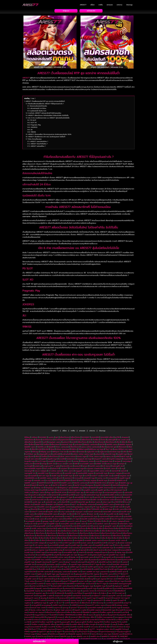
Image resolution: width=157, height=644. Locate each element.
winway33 (50, 518)
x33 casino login (41, 520)
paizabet (94, 534)
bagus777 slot (85, 530)
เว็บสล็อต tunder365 (106, 594)
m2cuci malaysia (41, 446)
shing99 (75, 594)
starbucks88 (54, 522)
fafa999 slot (49, 616)
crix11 (70, 436)
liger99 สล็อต (50, 599)
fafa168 (92, 458)
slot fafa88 (107, 614)
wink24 (110, 566)
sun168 (118, 594)
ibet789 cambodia (45, 546)
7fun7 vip (109, 424)
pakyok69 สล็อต (125, 590)
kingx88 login (30, 436)
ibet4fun (50, 585)
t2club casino (40, 494)
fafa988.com (42, 422)
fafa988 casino (30, 422)
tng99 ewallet (60, 496)
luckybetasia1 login (77, 443)
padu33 (119, 472)
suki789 (125, 587)
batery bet (29, 438)
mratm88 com (39, 455)
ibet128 (35, 484)
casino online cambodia (90, 422)
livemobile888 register (33, 443)
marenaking (29, 568)
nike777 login (101, 558)
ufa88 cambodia (31, 542)
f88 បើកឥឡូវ (41, 623)
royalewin (28, 578)
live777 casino (126, 623)
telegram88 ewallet (102, 494)
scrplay (60, 525)
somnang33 (40, 539)
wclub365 (76, 501)
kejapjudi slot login (84, 434)
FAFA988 (86, 614)
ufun (49, 542)
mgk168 (34, 597)
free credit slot (123, 414)
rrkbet (121, 602)
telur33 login (116, 494)
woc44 (58, 518)
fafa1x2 (94, 609)
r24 (124, 570)
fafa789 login (66, 611)
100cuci (118, 520)
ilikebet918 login (109, 585)
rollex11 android (99, 525)
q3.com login (76, 566)
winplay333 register (47, 618)
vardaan (118, 436)
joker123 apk (112, 422)
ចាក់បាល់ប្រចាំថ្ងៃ (81, 633)
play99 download (43, 537)
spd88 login (108, 520)
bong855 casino (89, 465)
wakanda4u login (126, 498)
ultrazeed (125, 412)
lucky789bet (78, 568)
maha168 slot (111, 638)
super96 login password (80, 539)
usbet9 (55, 542)
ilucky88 (120, 585)
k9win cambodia (62, 422)
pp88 (101, 563)
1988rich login (123, 554)
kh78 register (82, 489)
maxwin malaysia (116, 448)
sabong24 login (104, 618)
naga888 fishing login (79, 604)
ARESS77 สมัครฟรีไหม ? (40, 397)
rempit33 (109, 573)
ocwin (121, 470)
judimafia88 (66, 429)
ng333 (27, 546)
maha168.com (61, 614)
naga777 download (118, 626)
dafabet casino (104, 556)
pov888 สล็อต (76, 599)
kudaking (38, 441)
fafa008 (108, 460)
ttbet (91, 496)
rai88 (128, 570)
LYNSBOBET (113, 611)
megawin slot (125, 450)
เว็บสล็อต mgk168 (45, 597)
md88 (116, 450)
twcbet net (83, 556)
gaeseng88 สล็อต (68, 597)
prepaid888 (128, 563)
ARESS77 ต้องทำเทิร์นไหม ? (41, 392)
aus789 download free (117, 465)
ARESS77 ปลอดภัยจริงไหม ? (42, 386)
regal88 (101, 573)
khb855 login (86, 638)
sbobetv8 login (67, 419)
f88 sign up (92, 618)
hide (33, 99)
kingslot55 (127, 434)
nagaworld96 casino (59, 534)
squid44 (107, 582)
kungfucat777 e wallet (51, 441)
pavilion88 (73, 561)
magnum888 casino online (99, 446)
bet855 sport (122, 546)
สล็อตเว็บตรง (65, 412)
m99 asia (89, 467)
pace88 (38, 417)
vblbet (83, 542)
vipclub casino (103, 542)
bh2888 (39, 489)
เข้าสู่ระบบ (96, 568)
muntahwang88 (110, 467)
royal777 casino (57, 537)
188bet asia (83, 424)
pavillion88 (65, 566)
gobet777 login (107, 482)
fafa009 (49, 458)
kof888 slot (100, 438)
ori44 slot (89, 472)
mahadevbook (60, 436)
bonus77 (46, 590)
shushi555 (51, 568)
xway (114, 599)
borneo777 (40, 556)
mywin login (80, 470)
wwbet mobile (125, 518)
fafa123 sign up (82, 616)
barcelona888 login (54, 527)
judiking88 (111, 414)
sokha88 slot (29, 539)
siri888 (74, 580)
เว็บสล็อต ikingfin (89, 599)
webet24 (105, 551)
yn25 (83, 544)
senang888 (36, 580)
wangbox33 (30, 501)
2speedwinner (74, 551)
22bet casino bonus (68, 431)
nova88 (51, 436)
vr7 (31, 534)
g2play (98, 590)
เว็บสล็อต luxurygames (105, 592)
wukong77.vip (112, 518)
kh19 (85, 484)
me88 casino (29, 489)
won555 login (67, 518)
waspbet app (40, 568)
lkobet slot (92, 489)
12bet (52, 424)
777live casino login (96, 431)
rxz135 (67, 578)
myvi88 (71, 470)
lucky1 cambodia (66, 486)
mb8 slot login (44, 450)
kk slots (70, 438)
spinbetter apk (52, 539)
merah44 (82, 527)
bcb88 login (29, 527)
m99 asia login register (79, 621)
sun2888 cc (64, 539)
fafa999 (41, 458)
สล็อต (92, 5)
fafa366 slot (52, 479)
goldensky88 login (99, 530)
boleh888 (69, 558)
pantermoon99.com (39, 474)
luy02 (40, 551)
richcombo (94, 602)
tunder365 (84, 594)
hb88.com (28, 467)
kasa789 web (77, 484)
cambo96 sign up (52, 477)
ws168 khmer (54, 638)
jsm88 (74, 417)
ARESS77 (83, 5)
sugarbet (95, 587)
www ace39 (117, 462)
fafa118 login (103, 455)
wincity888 (78, 515)
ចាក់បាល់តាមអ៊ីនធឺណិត (95, 633)
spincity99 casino (87, 532)
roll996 (108, 575)
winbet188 (52, 503)
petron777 (47, 561)
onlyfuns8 (58, 570)
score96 (108, 578)
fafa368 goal (118, 609)
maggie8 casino (81, 446)
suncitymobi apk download (52, 491)
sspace (91, 590)
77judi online (29, 556)
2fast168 (52, 594)
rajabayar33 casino (32, 573)
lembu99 (78, 441)
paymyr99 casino (114, 570)
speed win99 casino (118, 515)
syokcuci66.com (116, 491)
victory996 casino (67, 498)
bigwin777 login (63, 604)
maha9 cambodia (94, 486)
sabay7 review (70, 537)
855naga (35, 426)
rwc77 (61, 578)
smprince (57, 582)
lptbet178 (55, 443)
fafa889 (104, 611)
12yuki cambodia (45, 554)
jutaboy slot (109, 431)
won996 (66, 544)
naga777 (60, 606)
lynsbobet (78, 419)
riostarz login (75, 575)
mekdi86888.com (31, 453)
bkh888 (27, 477)
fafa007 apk (29, 462)
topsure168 (29, 592)
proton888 (47, 566)
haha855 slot (64, 489)
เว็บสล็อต (96, 414)
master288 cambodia (111, 486)
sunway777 (68, 491)
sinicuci (67, 580)
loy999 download (105, 462)
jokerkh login (65, 484)
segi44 (27, 580)
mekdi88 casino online (48, 453)
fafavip (86, 462)
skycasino (82, 580)
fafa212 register (91, 455)
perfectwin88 (36, 561)
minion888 (120, 532)
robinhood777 (98, 575)
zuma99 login (75, 520)
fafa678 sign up (45, 460)
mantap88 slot (30, 448)
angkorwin (103, 426)
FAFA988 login (96, 614)
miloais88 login (89, 453)
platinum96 (127, 534)
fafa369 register (64, 479)
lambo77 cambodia (38, 486)
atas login (92, 556)
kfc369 (39, 424)
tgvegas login (48, 496)
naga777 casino (49, 628)
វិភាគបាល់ (54, 633)
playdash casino (55, 417)
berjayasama (29, 532)
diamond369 (40, 592)
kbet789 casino (107, 549)
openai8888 (79, 472)
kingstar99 (29, 590)
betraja (44, 438)
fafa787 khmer (80, 460)
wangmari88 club (43, 501)
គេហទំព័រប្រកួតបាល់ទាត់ (62, 414)
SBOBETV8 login (38, 614)
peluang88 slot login (69, 530)
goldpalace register (82, 482)
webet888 (28, 544)
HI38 (116, 616)
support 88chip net (107, 628)
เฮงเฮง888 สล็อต (107, 412)
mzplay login (50, 558)
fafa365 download (36, 616)
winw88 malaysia (38, 518)
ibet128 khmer (61, 467)
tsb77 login (95, 539)
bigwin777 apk (44, 606)
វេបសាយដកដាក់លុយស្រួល (70, 635)
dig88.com (41, 549)
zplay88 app (63, 520)
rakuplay (43, 573)
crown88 (73, 477)
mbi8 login (78, 450)
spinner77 (74, 582)
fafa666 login (30, 611)
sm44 (61, 453)
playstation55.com (56, 563)
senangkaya (46, 580)
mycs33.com (34, 470)
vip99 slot (91, 498)
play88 (110, 561)
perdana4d (75, 474)
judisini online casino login (83, 429)
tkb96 (102, 602)
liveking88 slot (118, 441)
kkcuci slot (61, 438)
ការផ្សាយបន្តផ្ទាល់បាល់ (75, 465)
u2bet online (106, 539)
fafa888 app (78, 462)
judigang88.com (45, 429)
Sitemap (129, 5)
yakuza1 (105, 590)
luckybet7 (64, 443)
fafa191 (54, 455)
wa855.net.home (90, 623)
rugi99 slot (53, 578)
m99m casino (68, 446)
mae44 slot (96, 522)
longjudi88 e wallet (45, 570)
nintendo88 (112, 558)
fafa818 (99, 479)
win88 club (44, 544)
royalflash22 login (40, 578)
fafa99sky (123, 460)
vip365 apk (92, 542)
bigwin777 (70, 630)
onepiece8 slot (30, 570)
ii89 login (55, 484)
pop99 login (92, 563)
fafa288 (51, 422)
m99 (100, 621)
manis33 (124, 446)
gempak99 (86, 522)
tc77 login (75, 494)
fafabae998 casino (51, 489)
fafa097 (93, 462)
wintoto (27, 518)
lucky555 (56, 530)
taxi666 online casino (55, 494)
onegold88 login (50, 472)
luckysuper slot (80, 486)
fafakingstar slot (122, 479)
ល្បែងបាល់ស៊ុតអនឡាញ (107, 606)
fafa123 (34, 460)
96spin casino (39, 467)
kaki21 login (125, 431)
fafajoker (90, 460)
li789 (26, 606)
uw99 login (63, 542)
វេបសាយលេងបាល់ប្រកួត (125, 633)
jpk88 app (34, 638)
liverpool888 (125, 525)
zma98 (124, 597)
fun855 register (87, 551)
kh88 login (109, 484)
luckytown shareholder (95, 443)
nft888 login (40, 527)
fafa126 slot (29, 479)
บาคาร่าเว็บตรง (101, 566)
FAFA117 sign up (96, 616)
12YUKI (35, 618)
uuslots (51, 412)
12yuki (55, 554)
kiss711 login (42, 436)
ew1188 (116, 477)
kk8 (90, 525)
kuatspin (122, 438)
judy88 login (122, 429)
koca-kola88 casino (87, 438)
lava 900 (112, 568)
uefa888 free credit (41, 534)
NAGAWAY (43, 412)
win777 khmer (103, 626)
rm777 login (87, 575)
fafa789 (102, 419)
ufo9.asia (42, 542)
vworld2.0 (114, 498)
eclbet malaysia (112, 525)
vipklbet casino (103, 498)
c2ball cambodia (76, 554)
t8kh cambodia (49, 551)
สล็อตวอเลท (55, 419)
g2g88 (69, 568)
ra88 (71, 573)
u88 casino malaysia (116, 496)
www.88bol (72, 426)
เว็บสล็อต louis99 (48, 602)
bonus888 (35, 522)
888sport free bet (60, 426)
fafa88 (28, 460)
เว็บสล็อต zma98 (37, 599)
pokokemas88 (80, 563)
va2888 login (74, 542)
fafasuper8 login (31, 482)
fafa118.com (54, 609)
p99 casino (84, 534)
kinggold (38, 590)
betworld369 (35, 602)
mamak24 (76, 522)
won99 (76, 518)
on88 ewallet (37, 472)
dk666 (89, 544)
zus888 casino (88, 520)
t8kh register (62, 551)
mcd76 (87, 450)
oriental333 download (81, 570)
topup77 (85, 496)
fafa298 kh (99, 460)
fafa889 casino (66, 458)
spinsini (82, 582)
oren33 (126, 522)
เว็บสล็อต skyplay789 (94, 597)
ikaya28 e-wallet (81, 585)
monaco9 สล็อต (63, 592)
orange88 (67, 570)
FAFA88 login (118, 614)
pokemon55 (69, 563)
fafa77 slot (76, 479)
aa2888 (112, 546)
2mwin (97, 551)
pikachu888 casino (60, 561)
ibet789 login (44, 484)
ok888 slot (113, 470)
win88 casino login (39, 503)
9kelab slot (75, 532)
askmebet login (115, 426)
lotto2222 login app (76, 467)
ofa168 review (73, 534)
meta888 (119, 522)
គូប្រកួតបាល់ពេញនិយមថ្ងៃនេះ (51, 635)
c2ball (86, 554)
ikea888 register (95, 585)
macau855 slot (111, 489)
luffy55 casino (110, 443)
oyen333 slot (99, 472)
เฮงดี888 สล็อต (81, 590)
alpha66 (84, 525)
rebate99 (60, 558)
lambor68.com (67, 441)
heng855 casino (31, 554)
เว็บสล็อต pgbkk (106, 587)
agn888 (49, 530)
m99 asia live (63, 621)
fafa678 (38, 419)
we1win (33, 530)
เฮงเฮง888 (95, 412)
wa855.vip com (80, 618)
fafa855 (68, 455)
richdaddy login (53, 575)
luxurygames (119, 592)
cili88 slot (50, 556)
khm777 (118, 549)
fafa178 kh (56, 460)
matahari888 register (86, 448)
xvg (123, 443)
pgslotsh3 (113, 590)
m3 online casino (55, 446)
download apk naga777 (40, 633)
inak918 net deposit (37, 587)
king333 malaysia (115, 434)
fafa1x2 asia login (105, 609)
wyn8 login (29, 520)
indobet (36, 594)
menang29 (29, 446)
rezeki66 (28, 575)
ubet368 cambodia (120, 539)
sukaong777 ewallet (32, 491)
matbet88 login (108, 522)
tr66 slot (85, 558)
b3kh (125, 426)
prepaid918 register (33, 566)
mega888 (98, 520)
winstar (76, 436)
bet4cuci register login (40, 525)
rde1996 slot (80, 573)
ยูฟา (57, 412)
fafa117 (74, 455)
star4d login (116, 582)
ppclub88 (118, 563)
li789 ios (80, 628)
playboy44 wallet (121, 561)
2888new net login (96, 424)
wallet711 (61, 503)
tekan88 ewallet (87, 494)
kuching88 (29, 441)
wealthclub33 (86, 501)
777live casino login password (37, 626)
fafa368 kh (128, 609)
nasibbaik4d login (93, 470)
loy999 (43, 465)
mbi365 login (68, 450)
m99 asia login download (113, 621)
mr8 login (28, 455)
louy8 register (101, 554)
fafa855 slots (95, 611)
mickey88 (78, 453)
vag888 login (54, 498)
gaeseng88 (81, 597)
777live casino (36, 628)
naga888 (33, 606)
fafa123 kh (71, 616)
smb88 (50, 582)
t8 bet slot (112, 554)
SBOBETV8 (50, 614)
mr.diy (48, 455)
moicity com (101, 453)
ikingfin (100, 599)
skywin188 (111, 580)
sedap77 (127, 578)
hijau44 (105, 527)
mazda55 (33, 450)
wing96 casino (56, 544)
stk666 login (123, 489)
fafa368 (112, 455)
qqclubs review (88, 566)
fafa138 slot (64, 609)
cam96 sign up (38, 477)
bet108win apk (31, 429)
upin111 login (42, 498)
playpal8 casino (41, 563)
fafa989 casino (112, 419)
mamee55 (115, 446)
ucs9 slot (32, 498)
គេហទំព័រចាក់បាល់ (48, 414)
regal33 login (91, 573)
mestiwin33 (69, 453)
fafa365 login (114, 458)
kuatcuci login (111, 438)
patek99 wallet (54, 474)
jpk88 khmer (115, 635)
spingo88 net (109, 532)
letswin (85, 441)
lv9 (119, 443)
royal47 (115, 575)
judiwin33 (66, 417)
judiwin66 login (110, 429)
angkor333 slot (92, 426)
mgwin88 (87, 568)
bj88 (129, 474)
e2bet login (107, 477)
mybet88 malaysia (93, 527)
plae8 (119, 534)
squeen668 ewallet (94, 582)
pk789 (117, 412)
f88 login (115, 618)
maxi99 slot (125, 486)
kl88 (76, 438)
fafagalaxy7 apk (65, 462)
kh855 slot (99, 484)
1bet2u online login (38, 585)
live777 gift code (90, 626)
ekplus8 (58, 556)
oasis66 (104, 470)
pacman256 (110, 472)
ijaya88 (74, 556)
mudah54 (40, 558)
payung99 (65, 474)
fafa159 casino (40, 479)
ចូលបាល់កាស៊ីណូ (70, 606)
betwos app (121, 474)
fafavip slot (40, 462)
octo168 (129, 592)
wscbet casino (86, 518)
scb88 (96, 544)
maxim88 (41, 530)
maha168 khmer (99, 638)
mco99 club (107, 450)
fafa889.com (121, 455)
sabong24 (81, 537)
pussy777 (56, 566)
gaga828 (55, 482)
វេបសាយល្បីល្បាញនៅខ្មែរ (88, 635)
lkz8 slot (47, 443)
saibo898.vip (92, 537)
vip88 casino (81, 498)
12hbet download (63, 424)
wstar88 (96, 518)
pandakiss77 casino (99, 570)
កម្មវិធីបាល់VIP (63, 633)
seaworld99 (117, 578)
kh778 (91, 484)
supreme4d (104, 491)
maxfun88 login (102, 448)
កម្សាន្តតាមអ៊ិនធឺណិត (110, 633)
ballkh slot (96, 474)
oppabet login (107, 436)
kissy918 (32, 558)
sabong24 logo (62, 618)
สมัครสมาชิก (60, 568)
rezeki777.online (39, 575)
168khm (74, 424)
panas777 (66, 556)
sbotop (101, 578)
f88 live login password (56, 623)
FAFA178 (87, 609)
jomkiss (112, 527)
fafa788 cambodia (88, 479)
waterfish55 (66, 501)
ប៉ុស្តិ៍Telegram (94, 606)
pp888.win (108, 563)
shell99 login (57, 580)
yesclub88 (53, 520)
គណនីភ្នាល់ (51, 465)
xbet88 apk (75, 544)
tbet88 (67, 494)
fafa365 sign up (126, 458)
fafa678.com (42, 611)
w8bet (113, 542)
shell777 (99, 532)
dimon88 (117, 587)
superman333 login (90, 491)
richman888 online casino (59, 532)
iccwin (98, 436)
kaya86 (43, 434)
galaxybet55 (80, 549)
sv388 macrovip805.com (70, 638)
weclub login (98, 501)
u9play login (121, 527)
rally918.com (53, 573)
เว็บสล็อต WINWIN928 (66, 590)
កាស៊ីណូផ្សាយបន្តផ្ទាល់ (123, 606)
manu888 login (43, 448)
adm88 (54, 590)
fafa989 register (125, 419)
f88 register (71, 623)
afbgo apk (50, 467)
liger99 (59, 599)
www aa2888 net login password (95, 546)
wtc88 (103, 518)
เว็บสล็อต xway (123, 599)
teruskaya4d (127, 494)
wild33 (121, 501)
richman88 (65, 575)
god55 (27, 525)
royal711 (122, 575)
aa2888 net (76, 546)
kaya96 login (52, 434)
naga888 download (47, 604)
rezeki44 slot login (121, 573)
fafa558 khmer (101, 458)
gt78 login (96, 482)
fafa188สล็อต (120, 566)
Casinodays (127, 436)
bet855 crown (30, 549)
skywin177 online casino (96, 580)
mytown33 (55, 470)
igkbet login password (64, 585)
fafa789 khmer (54, 611)
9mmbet (81, 426)
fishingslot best (103, 635)
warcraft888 (55, 501)
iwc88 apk (113, 544)
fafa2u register (42, 609)
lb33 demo (106, 441)
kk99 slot (52, 438)
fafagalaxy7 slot (51, 462)
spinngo (66, 582)
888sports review (87, 436)
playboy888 (29, 563)
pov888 (66, 599)
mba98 (72, 602)
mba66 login (56, 450)
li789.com (116, 623)
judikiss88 (56, 429)
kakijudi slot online (32, 434)
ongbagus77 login (65, 472)
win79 (36, 544)
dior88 (53, 525)
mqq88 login (124, 453)
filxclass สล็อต (89, 592)
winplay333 (63, 554)
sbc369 (112, 537)
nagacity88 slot (125, 544)
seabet (125, 537)
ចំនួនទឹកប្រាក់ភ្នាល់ (82, 606)
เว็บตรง (38, 414)
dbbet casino (95, 477)
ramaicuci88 (64, 573)
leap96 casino (53, 486)
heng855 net (123, 551)
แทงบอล (110, 5)
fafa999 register (31, 458)
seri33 (92, 558)
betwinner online (108, 474)
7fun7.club (104, 544)
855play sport (46, 426)
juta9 (32, 431)
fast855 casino (44, 482)
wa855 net (121, 542)
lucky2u (101, 489)
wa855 (80, 623)
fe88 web (119, 482)
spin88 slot (45, 470)
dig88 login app (53, 549)
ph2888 (102, 534)
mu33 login (98, 467)
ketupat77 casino (100, 434)
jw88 (117, 431)
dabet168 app (83, 477)
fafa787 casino (67, 460)
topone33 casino (73, 496)
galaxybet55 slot (67, 549)
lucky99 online (41, 532)
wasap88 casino (111, 501)
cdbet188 (64, 477)
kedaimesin (71, 434)
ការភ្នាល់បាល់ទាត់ (61, 465)
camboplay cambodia (62, 546)
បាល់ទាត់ (72, 633)
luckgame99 (51, 592)
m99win (34, 412)
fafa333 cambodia (81, 458)
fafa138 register (76, 609)
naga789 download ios (68, 626)
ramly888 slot (66, 522)
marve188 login (70, 448)
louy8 (92, 554)
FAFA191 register (74, 614)
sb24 (119, 537)
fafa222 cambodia (91, 419)
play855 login (30, 537)
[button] (78, 386)
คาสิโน (101, 5)
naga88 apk (102, 465)
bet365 (37, 438)
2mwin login (82, 431)
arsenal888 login (70, 527)
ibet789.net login (118, 556)
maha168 (121, 638)
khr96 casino (119, 484)
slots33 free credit (38, 582)
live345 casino (95, 441)
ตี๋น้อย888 (86, 587)
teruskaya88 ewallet (33, 496)
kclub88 (62, 434)
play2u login (89, 561)
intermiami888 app (72, 525)
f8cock (127, 477)
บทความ (119, 5)
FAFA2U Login (30, 609)
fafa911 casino (109, 479)
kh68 (73, 489)
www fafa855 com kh (81, 611)
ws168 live (43, 638)
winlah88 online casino (93, 515)
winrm (106, 515)
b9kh (130, 426)
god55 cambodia (67, 482)
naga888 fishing (121, 604)
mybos (120, 467)
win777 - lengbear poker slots (101, 604)
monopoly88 (113, 453)
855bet (27, 412)
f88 (121, 477)
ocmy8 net (121, 568)
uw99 (45, 417)
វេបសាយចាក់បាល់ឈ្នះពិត (33, 635)
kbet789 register (93, 549)
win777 (36, 604)
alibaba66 (44, 522)
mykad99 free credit (116, 530)
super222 (78, 491)
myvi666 (63, 470)
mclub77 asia (96, 450)
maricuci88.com (57, 448)
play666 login (101, 561)
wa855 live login (104, 623)
